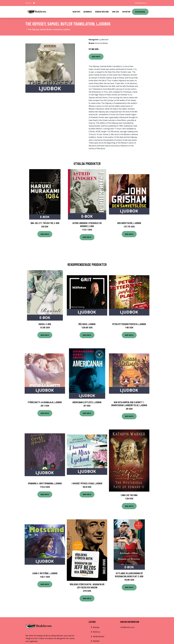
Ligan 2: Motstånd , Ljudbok (45, 573)
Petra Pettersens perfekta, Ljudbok (129, 324)
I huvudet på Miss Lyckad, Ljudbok (87, 483)
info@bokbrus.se (141, 3)
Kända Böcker (102, 12)
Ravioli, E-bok (45, 324)
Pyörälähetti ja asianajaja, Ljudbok (45, 402)
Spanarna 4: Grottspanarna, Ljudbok (45, 483)
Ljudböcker (104, 40)
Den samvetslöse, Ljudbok (129, 223)
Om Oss (115, 12)
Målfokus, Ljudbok (87, 324)
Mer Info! (96, 57)
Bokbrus (88, 12)
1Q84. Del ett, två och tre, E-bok (45, 223)
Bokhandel (140, 12)
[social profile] (34, 3)
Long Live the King (129, 495)
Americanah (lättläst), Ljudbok (87, 402)
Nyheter (126, 12)
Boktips (76, 12)
